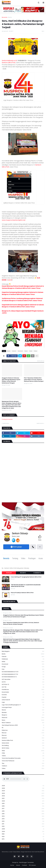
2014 (23, 816)
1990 (23, 834)
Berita (10, 17)
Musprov (23, 715)
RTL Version (32, 865)
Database (23, 659)
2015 (23, 814)
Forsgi (23, 667)
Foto (23, 669)
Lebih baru (6, 423)
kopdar (23, 697)
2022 (23, 796)
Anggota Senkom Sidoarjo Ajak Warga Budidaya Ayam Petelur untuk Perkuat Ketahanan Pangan (11, 380)
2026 (23, 786)
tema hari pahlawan (23, 761)
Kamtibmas (23, 690)
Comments (37, 573)
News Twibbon (23, 723)
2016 (23, 811)
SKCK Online (23, 748)
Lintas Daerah (23, 700)
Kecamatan (23, 692)
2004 (23, 832)
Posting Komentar (7, 419)
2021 (23, 798)
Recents (23, 573)
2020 (23, 801)
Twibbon (23, 766)
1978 (23, 837)
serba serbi (23, 743)
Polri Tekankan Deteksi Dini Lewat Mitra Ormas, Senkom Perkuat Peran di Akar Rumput (34, 380)
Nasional (20, 351)
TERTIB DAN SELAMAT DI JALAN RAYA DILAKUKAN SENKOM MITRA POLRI (26, 586)
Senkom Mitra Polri (9, 63)
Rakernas (23, 730)
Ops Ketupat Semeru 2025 (23, 725)
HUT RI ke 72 (23, 685)
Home (12, 865)
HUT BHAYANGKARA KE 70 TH (23, 672)
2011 (23, 824)
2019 (23, 804)
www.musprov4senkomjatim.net (14, 220)
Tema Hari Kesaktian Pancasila (23, 758)
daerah (14, 351)
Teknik (23, 756)
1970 (23, 839)
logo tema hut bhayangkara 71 (23, 705)
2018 (23, 806)
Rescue (23, 733)
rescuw (23, 735)
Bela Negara (23, 651)
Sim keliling (23, 746)
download (23, 664)
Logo (23, 702)
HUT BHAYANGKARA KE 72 (23, 677)
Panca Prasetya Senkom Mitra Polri (22, 593)
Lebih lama (40, 423)
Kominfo (23, 695)
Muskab (23, 713)
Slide (31, 351)
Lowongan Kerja (23, 707)
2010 (23, 826)
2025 (23, 788)
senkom (23, 738)
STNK (23, 753)
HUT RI (23, 682)
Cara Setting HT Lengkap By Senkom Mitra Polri (26, 577)
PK (23, 728)
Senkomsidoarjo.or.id (9, 61)
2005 (23, 829)
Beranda (4, 17)
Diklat (23, 662)
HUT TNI (23, 687)
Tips (23, 763)
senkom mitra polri (23, 740)
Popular (9, 573)
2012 (23, 821)
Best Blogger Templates (27, 862)
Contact (24, 865)
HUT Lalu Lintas (23, 679)
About (18, 865)
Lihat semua (41, 361)
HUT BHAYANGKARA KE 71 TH (23, 674)
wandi (10, 280)
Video (35, 351)
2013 (23, 819)
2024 (23, 791)
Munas (23, 710)
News (26, 351)
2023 (23, 793)
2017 (23, 809)
